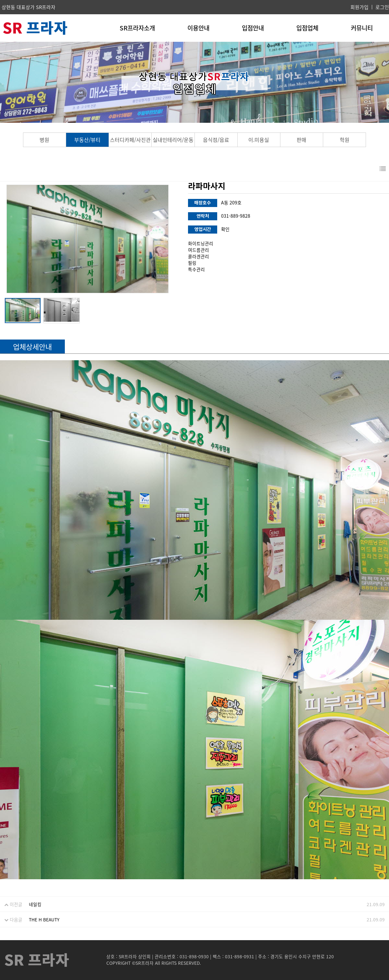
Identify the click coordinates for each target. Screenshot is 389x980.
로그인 (382, 7)
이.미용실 (259, 140)
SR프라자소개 (137, 28)
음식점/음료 (216, 140)
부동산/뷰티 (87, 140)
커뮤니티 (362, 28)
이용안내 (198, 28)
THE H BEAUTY (44, 919)
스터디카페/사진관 (130, 140)
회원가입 (360, 7)
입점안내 (253, 28)
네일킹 (35, 904)
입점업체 (307, 28)
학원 (345, 140)
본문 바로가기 (0, 0)
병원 (44, 140)
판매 (301, 140)
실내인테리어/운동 (173, 140)
